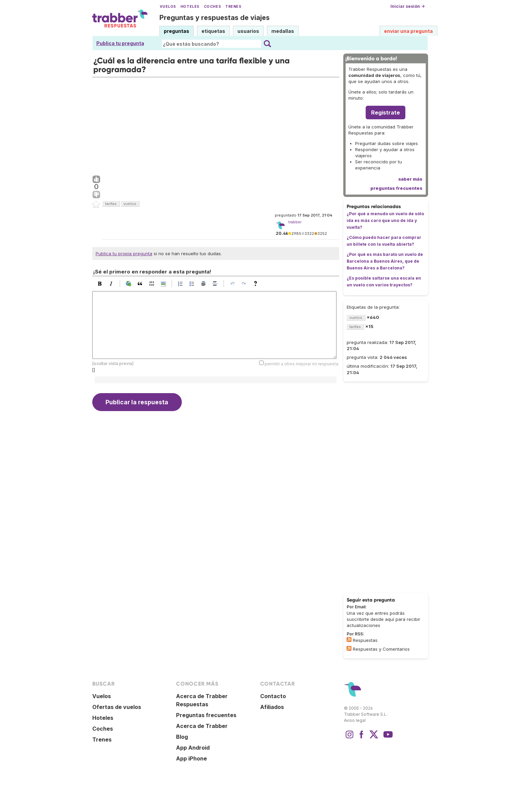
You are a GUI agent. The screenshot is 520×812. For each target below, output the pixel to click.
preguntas (177, 31)
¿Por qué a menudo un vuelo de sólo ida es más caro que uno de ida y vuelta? (385, 220)
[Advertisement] (216, 125)
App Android (193, 748)
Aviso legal (355, 720)
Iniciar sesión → (408, 6)
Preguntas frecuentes (206, 715)
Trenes (233, 7)
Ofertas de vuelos (117, 707)
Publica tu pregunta (120, 43)
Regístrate (386, 113)
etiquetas (213, 31)
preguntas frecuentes (396, 188)
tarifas (111, 204)
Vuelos (168, 7)
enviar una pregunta (408, 31)
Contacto (273, 696)
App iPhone (191, 758)
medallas (283, 31)
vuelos (130, 204)
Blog (182, 737)
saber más (410, 179)
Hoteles (190, 7)
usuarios (248, 31)
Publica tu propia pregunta (124, 253)
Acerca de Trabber (202, 726)
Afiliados (272, 707)
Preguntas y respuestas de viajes (215, 18)
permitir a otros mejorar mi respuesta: (302, 364)
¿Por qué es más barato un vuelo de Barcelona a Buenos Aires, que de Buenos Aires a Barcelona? (385, 261)
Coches (212, 7)
